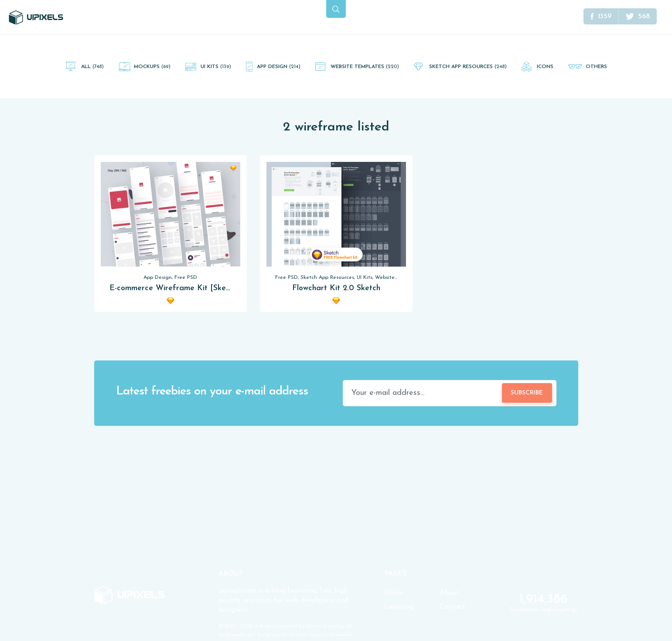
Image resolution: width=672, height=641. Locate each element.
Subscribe (527, 393)
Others (596, 67)
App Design (279, 67)
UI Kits (216, 67)
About (450, 593)
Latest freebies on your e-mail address (212, 392)
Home (394, 593)
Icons (545, 67)
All (92, 67)
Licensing (399, 607)
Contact (452, 607)
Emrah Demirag (325, 626)
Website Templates (365, 67)
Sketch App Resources (468, 67)
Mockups (152, 67)
